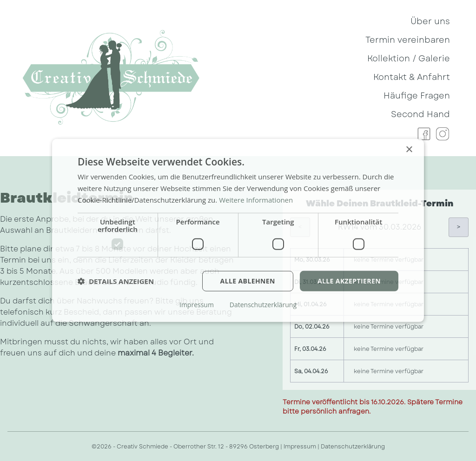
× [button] (409, 150)
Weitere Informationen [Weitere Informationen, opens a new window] (256, 200)
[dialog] (238, 230)
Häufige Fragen (417, 96)
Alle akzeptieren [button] (349, 280)
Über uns (430, 21)
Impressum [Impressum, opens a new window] (197, 305)
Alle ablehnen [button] (248, 280)
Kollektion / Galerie (409, 59)
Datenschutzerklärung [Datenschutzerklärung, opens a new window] (263, 305)
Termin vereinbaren (408, 40)
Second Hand (420, 114)
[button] (116, 281)
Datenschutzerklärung (353, 447)
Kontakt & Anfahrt (412, 77)
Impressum (300, 447)
